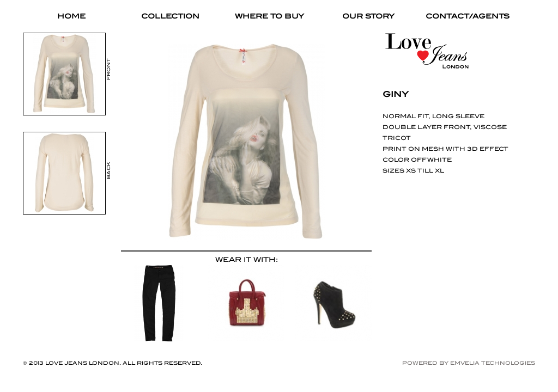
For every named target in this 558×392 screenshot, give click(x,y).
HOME (71, 16)
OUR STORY (368, 16)
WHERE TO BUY (269, 16)
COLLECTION (170, 16)
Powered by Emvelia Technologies (469, 363)
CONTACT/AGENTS (468, 16)
